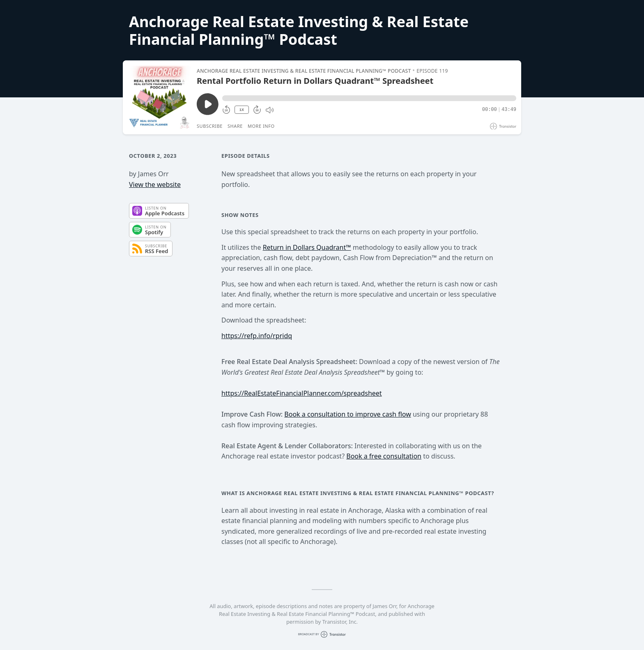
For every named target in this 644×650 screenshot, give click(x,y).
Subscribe (210, 126)
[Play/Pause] (159, 97)
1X (241, 110)
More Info (261, 126)
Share (235, 126)
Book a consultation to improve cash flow (347, 414)
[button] (369, 98)
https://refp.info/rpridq (257, 336)
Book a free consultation (384, 456)
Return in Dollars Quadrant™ (307, 247)
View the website (155, 184)
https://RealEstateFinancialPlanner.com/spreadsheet (302, 393)
